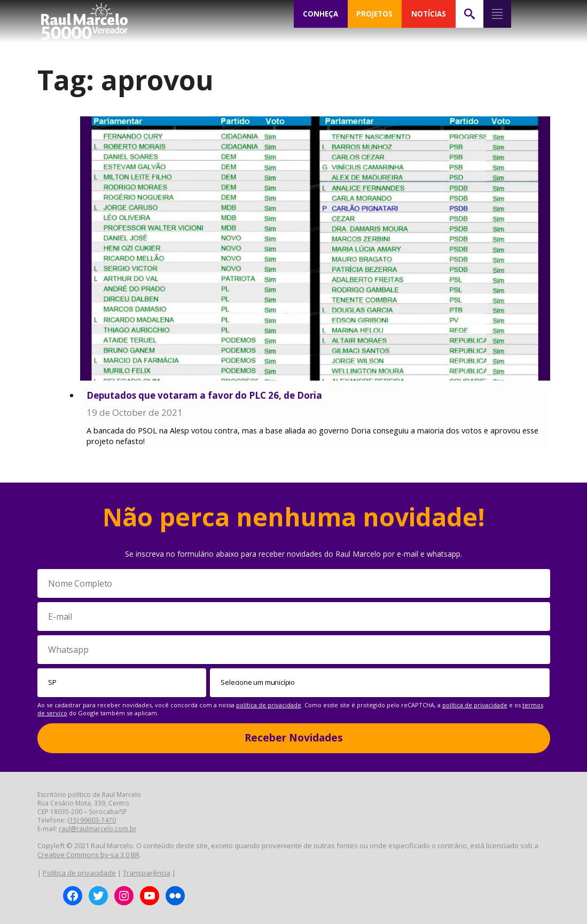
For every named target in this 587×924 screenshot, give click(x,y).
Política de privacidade (79, 873)
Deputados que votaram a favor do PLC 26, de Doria (204, 395)
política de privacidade (269, 705)
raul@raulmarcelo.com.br (98, 829)
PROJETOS (374, 14)
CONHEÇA (320, 14)
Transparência (147, 873)
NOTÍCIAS (429, 14)
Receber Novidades (294, 738)
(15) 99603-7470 (92, 820)
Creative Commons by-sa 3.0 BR (88, 855)
